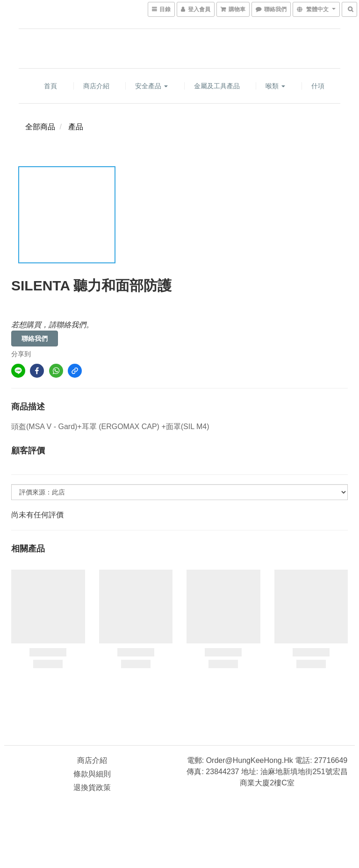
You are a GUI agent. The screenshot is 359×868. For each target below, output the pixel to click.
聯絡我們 (35, 339)
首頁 (50, 86)
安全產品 (151, 86)
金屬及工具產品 (217, 86)
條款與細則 (92, 774)
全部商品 (40, 127)
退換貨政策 (92, 787)
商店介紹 (96, 86)
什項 (318, 86)
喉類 (275, 86)
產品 (76, 127)
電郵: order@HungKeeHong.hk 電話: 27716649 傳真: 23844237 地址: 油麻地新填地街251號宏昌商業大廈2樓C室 (267, 772)
